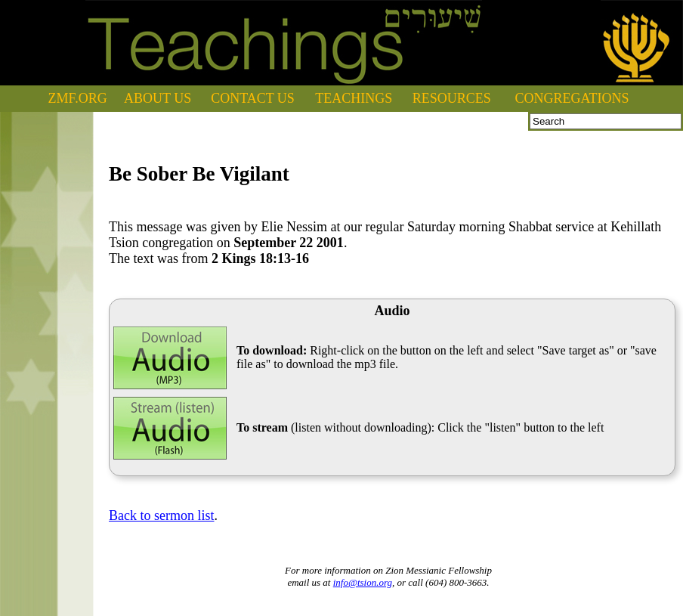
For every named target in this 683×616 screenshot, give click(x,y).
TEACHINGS (354, 98)
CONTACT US (253, 98)
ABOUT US (158, 98)
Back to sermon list (161, 515)
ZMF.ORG (78, 98)
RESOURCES (452, 98)
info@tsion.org (363, 582)
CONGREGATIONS (572, 98)
